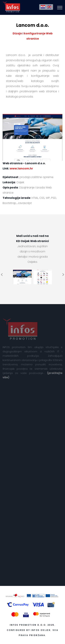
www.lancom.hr (21, 168)
